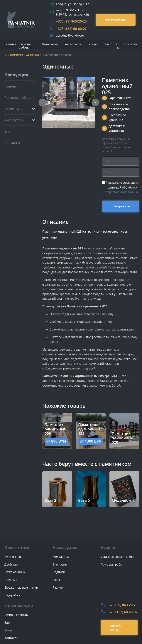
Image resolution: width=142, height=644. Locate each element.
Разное (58, 588)
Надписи (59, 572)
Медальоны (61, 557)
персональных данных (122, 192)
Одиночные (32, 55)
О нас (117, 46)
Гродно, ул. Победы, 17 (72, 4)
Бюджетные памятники (21, 588)
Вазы (56, 580)
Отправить (122, 206)
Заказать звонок (116, 20)
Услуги (94, 44)
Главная (10, 44)
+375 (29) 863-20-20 (71, 21)
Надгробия (12, 595)
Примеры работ (112, 565)
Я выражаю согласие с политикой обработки (122, 187)
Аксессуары (73, 44)
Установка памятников (117, 557)
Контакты (131, 44)
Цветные (11, 580)
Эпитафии (60, 565)
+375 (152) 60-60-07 (71, 29)
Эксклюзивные (15, 572)
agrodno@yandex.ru (70, 35)
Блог (108, 44)
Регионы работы (25, 46)
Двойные (11, 565)
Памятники (50, 44)
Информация (19, 605)
